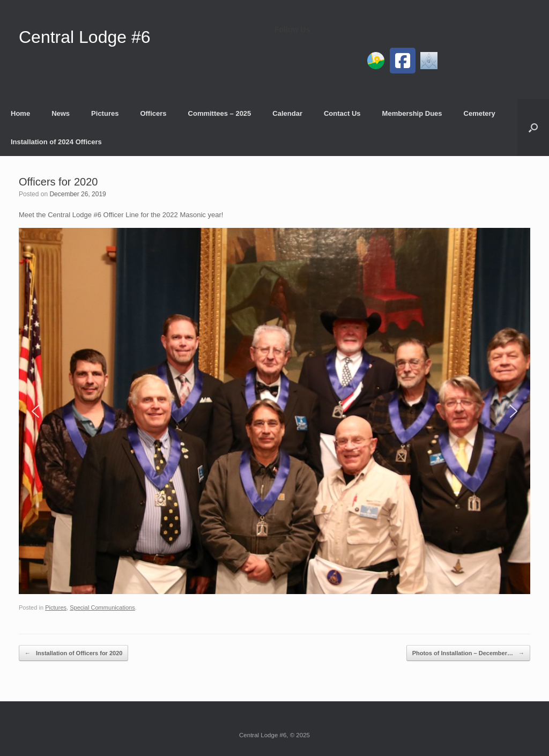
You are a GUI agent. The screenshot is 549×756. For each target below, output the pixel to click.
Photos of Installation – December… (468, 653)
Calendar (287, 113)
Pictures (105, 113)
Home (20, 113)
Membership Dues (412, 113)
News (61, 113)
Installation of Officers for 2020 (73, 653)
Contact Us (342, 113)
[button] (533, 128)
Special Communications (102, 607)
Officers (153, 113)
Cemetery (480, 113)
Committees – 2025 (220, 113)
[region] (274, 411)
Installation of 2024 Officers (56, 142)
